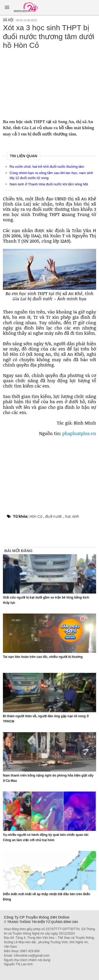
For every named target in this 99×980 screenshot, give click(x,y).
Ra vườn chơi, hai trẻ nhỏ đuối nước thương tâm (47, 167)
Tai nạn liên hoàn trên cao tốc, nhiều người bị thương (43, 657)
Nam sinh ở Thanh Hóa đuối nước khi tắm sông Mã (49, 184)
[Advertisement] (50, 83)
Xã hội (8, 20)
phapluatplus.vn (79, 433)
